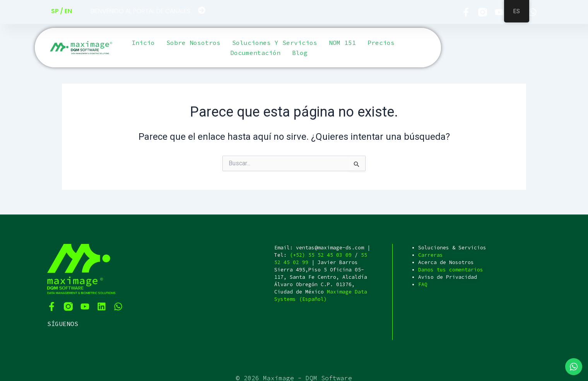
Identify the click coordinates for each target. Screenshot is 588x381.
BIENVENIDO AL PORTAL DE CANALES (140, 11)
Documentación (255, 53)
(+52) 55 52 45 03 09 (321, 255)
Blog (300, 53)
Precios (381, 43)
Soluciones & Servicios (452, 248)
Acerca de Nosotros (446, 262)
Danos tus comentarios (451, 270)
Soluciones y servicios (275, 43)
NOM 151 (342, 43)
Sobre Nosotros (193, 43)
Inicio (143, 43)
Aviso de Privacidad (448, 277)
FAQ (423, 284)
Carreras (431, 255)
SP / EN (62, 11)
